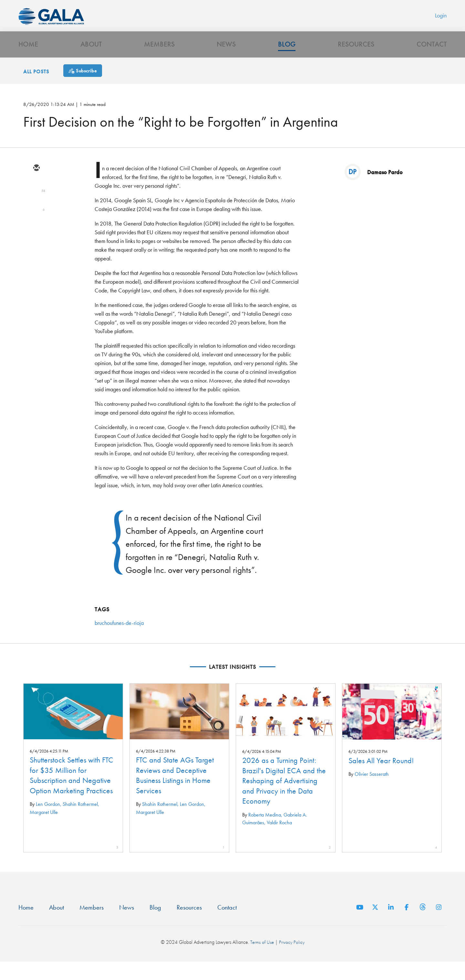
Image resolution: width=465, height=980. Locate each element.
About (91, 60)
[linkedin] (36, 223)
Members (159, 60)
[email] (36, 185)
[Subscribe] (83, 88)
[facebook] (36, 242)
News (226, 60)
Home (28, 60)
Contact (432, 60)
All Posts (36, 89)
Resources (356, 60)
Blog (287, 60)
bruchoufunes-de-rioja (119, 640)
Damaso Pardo (385, 189)
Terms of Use (262, 960)
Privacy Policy (292, 960)
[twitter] (36, 204)
